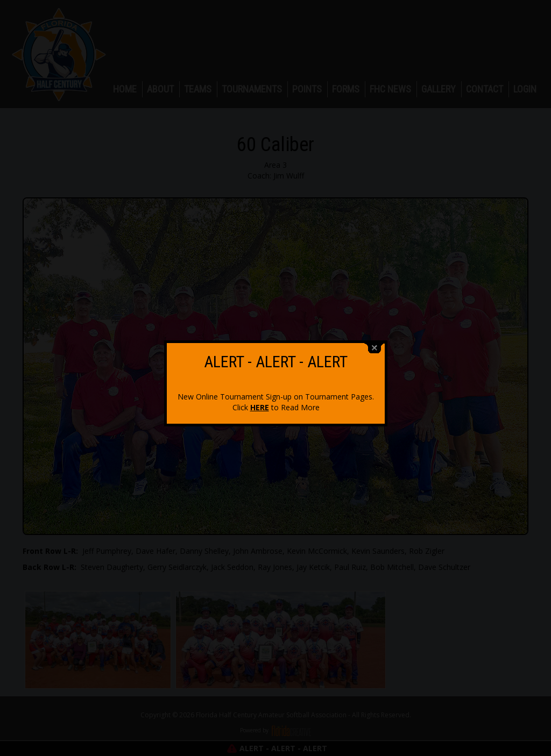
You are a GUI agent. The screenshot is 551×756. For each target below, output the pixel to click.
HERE (260, 402)
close (375, 343)
